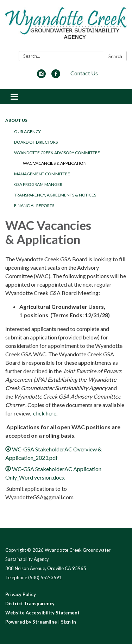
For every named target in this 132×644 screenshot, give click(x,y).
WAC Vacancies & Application (55, 163)
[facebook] (56, 76)
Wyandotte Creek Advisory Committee (57, 153)
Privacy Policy (21, 594)
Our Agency (27, 132)
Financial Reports (34, 205)
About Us (16, 120)
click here (45, 413)
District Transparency (30, 604)
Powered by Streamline (31, 622)
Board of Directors (36, 142)
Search (115, 56)
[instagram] (41, 76)
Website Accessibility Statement (42, 613)
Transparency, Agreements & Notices (55, 195)
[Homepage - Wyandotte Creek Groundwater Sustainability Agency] (66, 27)
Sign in (68, 622)
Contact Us (84, 73)
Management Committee (42, 174)
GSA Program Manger (38, 184)
